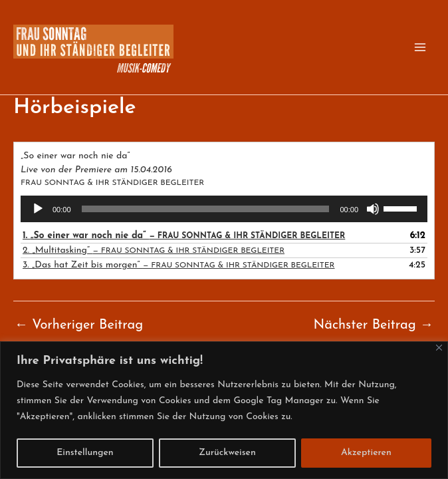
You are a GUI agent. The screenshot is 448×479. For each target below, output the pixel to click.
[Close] (439, 348)
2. (154, 250)
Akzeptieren (366, 453)
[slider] (206, 209)
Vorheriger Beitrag (79, 325)
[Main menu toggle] (420, 47)
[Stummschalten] (373, 209)
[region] (224, 410)
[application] (224, 209)
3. (179, 265)
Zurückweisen (227, 453)
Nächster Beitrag (373, 325)
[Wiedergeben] (38, 209)
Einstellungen (85, 453)
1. (184, 236)
